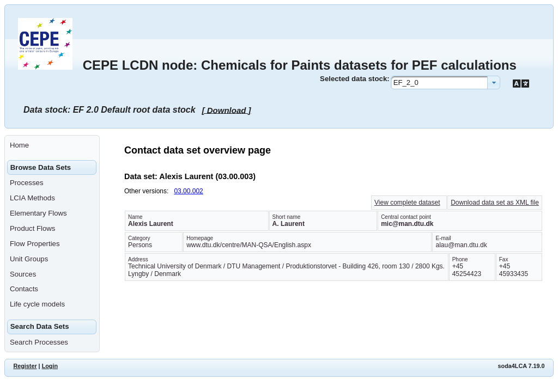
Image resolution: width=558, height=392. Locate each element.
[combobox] (445, 82)
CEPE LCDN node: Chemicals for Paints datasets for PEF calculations (300, 65)
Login (50, 366)
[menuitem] (52, 145)
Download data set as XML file (495, 203)
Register (25, 366)
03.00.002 (188, 191)
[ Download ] (227, 110)
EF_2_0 (406, 82)
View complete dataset (407, 203)
